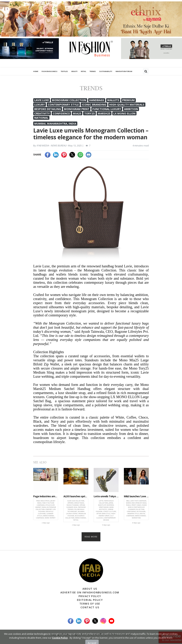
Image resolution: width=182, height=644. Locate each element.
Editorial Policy (90, 600)
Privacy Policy (90, 596)
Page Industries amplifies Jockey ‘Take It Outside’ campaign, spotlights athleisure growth (46, 496)
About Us (90, 589)
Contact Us (90, 607)
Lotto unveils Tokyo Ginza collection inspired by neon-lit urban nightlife (106, 496)
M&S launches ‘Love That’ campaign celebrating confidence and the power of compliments (136, 496)
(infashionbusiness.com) (118, 634)
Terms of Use (90, 604)
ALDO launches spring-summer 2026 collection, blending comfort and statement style (76, 496)
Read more (91, 537)
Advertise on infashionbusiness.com (90, 592)
